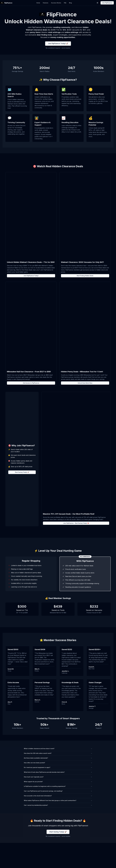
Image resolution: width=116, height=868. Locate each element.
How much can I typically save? (58, 777)
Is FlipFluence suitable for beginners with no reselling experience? (58, 786)
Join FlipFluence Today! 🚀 (58, 44)
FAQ (65, 3)
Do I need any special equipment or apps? (58, 767)
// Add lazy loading (31, 217)
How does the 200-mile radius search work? (58, 753)
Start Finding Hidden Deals (85, 276)
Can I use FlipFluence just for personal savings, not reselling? (58, 791)
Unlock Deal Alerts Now (85, 383)
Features (46, 3)
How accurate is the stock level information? (58, 796)
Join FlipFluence (107, 3)
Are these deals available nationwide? (58, 758)
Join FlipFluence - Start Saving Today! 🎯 (76, 523)
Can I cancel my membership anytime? (58, 805)
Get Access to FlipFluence (31, 383)
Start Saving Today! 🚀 (22, 472)
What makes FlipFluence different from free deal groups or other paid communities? (58, 800)
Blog (70, 3)
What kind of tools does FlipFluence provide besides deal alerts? (58, 772)
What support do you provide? (58, 782)
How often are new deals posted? (58, 763)
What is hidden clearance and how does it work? (58, 749)
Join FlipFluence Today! (31, 276)
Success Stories (56, 3)
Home (38, 3)
